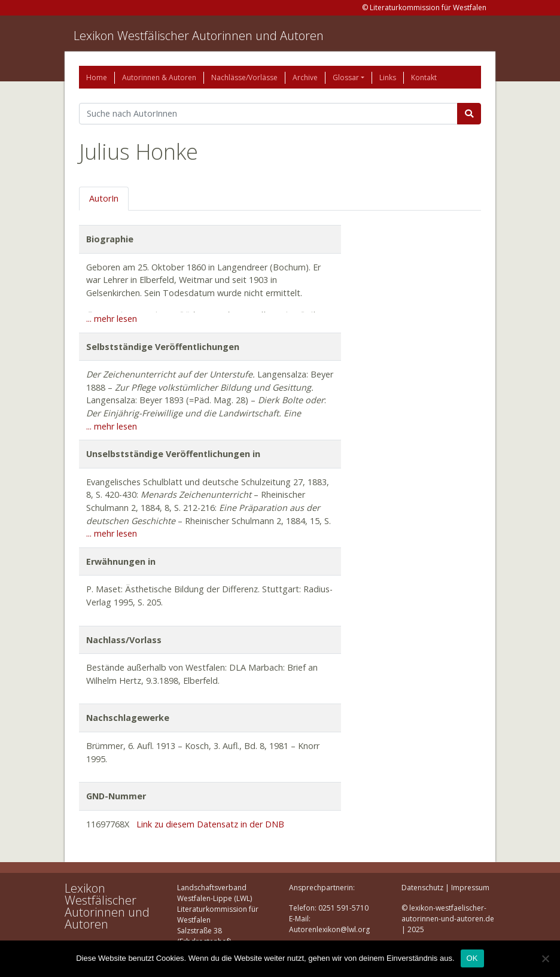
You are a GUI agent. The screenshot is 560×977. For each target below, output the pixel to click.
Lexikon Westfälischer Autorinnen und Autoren (199, 36)
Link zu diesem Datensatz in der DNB (210, 824)
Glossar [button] (346, 77)
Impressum (470, 888)
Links (388, 77)
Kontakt (424, 77)
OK (472, 958)
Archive (305, 77)
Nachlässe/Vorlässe (244, 77)
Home (97, 77)
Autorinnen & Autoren (159, 77)
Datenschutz (422, 888)
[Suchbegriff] (268, 114)
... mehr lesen (112, 319)
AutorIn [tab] (104, 198)
